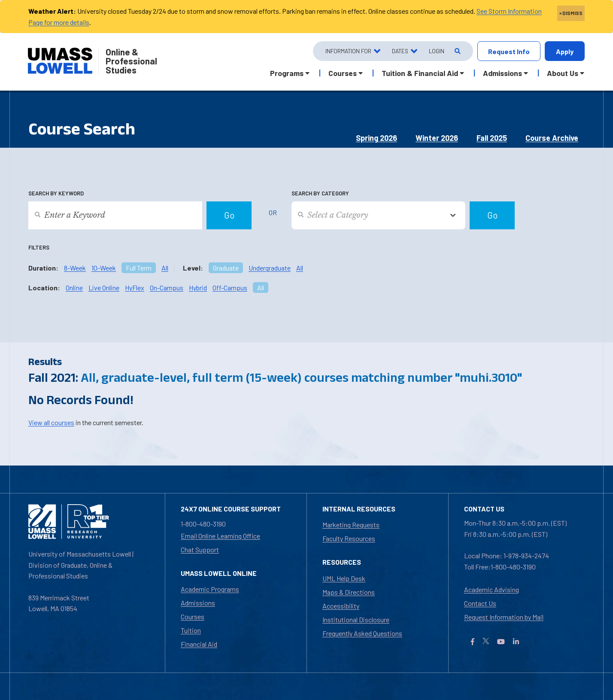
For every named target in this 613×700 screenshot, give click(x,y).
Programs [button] (287, 73)
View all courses (51, 422)
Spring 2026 (376, 138)
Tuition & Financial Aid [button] (420, 73)
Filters (39, 247)
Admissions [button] (502, 73)
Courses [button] (343, 73)
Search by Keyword (56, 193)
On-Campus (167, 288)
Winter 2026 (437, 138)
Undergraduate (270, 268)
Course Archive (552, 138)
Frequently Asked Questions (362, 633)
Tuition (191, 630)
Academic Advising (492, 589)
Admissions (198, 603)
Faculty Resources (349, 538)
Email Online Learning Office (220, 536)
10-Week (104, 268)
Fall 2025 (492, 138)
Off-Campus (230, 288)
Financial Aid (199, 644)
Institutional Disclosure (356, 619)
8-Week (75, 268)
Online (74, 288)
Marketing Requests (351, 525)
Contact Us (480, 603)
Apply (565, 51)
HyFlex (135, 288)
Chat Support (200, 549)
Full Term (139, 268)
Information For (348, 51)
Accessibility (341, 606)
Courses (193, 616)
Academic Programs (210, 589)
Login (437, 51)
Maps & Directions (349, 592)
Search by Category (320, 193)
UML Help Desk (344, 578)
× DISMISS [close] (571, 13)
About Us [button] (563, 73)
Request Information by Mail (504, 617)
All (165, 268)
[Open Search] (457, 51)
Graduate (226, 268)
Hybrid (198, 288)
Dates (400, 51)
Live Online (104, 288)
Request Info (509, 51)
